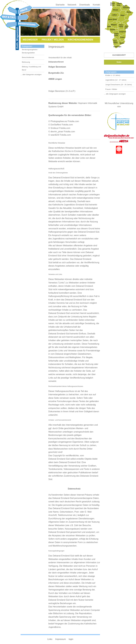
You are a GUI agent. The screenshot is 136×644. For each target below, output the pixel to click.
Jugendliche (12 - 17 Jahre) (116, 80)
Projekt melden (53, 40)
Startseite (60, 5)
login (71, 639)
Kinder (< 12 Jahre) (113, 75)
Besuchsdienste (28, 57)
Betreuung (26, 62)
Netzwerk (72, 5)
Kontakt (96, 5)
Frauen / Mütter (111, 89)
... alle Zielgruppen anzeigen (115, 94)
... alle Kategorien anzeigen (31, 74)
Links (50, 639)
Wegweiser (30, 40)
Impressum (60, 639)
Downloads (85, 5)
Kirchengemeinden (80, 40)
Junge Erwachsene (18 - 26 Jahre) (119, 85)
